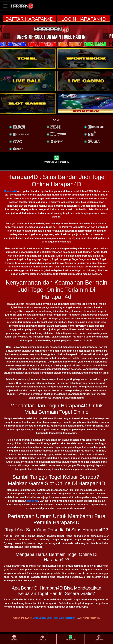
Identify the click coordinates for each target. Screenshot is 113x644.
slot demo (33, 501)
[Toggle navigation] (5, 6)
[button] (7, 36)
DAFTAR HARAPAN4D (29, 19)
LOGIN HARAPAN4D (84, 19)
